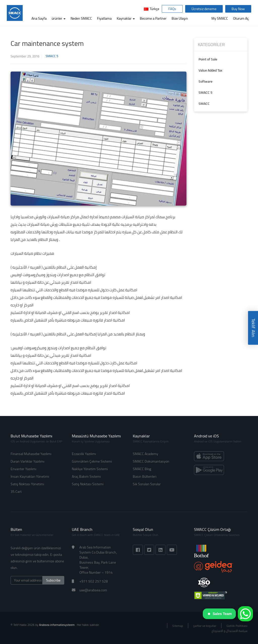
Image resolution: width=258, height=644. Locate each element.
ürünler (59, 18)
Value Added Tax (210, 70)
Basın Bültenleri (145, 476)
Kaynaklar (126, 18)
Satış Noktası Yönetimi (27, 484)
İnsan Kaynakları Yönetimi (30, 476)
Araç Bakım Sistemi (86, 476)
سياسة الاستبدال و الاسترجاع (230, 631)
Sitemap (178, 626)
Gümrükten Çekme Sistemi (92, 461)
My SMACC (220, 18)
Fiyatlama (104, 18)
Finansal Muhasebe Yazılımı (31, 454)
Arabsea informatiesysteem (57, 625)
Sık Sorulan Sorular (147, 484)
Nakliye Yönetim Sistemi (90, 469)
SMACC (204, 104)
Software (205, 81)
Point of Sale (208, 59)
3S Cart (16, 492)
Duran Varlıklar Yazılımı (27, 461)
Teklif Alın (253, 328)
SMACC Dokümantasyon (151, 461)
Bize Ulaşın (180, 18)
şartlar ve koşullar (205, 626)
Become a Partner (153, 18)
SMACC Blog (142, 469)
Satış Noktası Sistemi (88, 484)
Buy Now (238, 9)
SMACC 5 (52, 56)
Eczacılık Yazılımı (84, 454)
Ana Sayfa (39, 18)
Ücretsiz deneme (204, 9)
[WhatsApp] (245, 614)
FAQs (172, 9)
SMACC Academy (146, 454)
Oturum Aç (241, 18)
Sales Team (220, 614)
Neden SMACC (81, 18)
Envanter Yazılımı (23, 469)
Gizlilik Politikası (237, 626)
